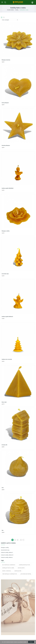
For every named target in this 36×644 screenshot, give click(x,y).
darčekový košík (18, 571)
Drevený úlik (4, 445)
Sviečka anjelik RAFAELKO (7, 317)
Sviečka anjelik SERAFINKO (8, 188)
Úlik (3, 530)
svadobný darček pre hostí (24, 565)
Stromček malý (5, 274)
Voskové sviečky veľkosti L (7, 557)
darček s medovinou (7, 571)
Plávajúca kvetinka (6, 60)
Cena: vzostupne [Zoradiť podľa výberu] (10, 20)
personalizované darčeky (26, 574)
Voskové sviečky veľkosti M (7, 555)
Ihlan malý (4, 402)
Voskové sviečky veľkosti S (7, 552)
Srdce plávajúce (5, 103)
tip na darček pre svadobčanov (9, 565)
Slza (3, 488)
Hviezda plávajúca (6, 145)
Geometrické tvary (5, 550)
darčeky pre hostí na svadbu (8, 568)
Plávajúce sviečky (5, 547)
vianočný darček (21, 568)
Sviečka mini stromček (7, 359)
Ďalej (23, 540)
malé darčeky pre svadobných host (10, 574)
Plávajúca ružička (6, 231)
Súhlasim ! (31, 642)
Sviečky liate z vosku (8, 543)
